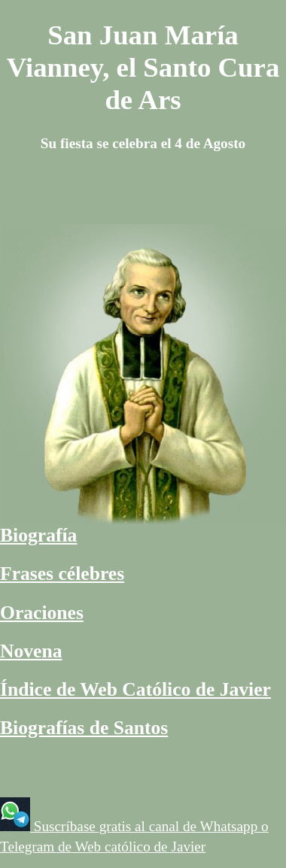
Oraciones (42, 613)
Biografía (38, 535)
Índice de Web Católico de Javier (135, 689)
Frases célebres (62, 574)
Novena (31, 651)
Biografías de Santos (84, 728)
